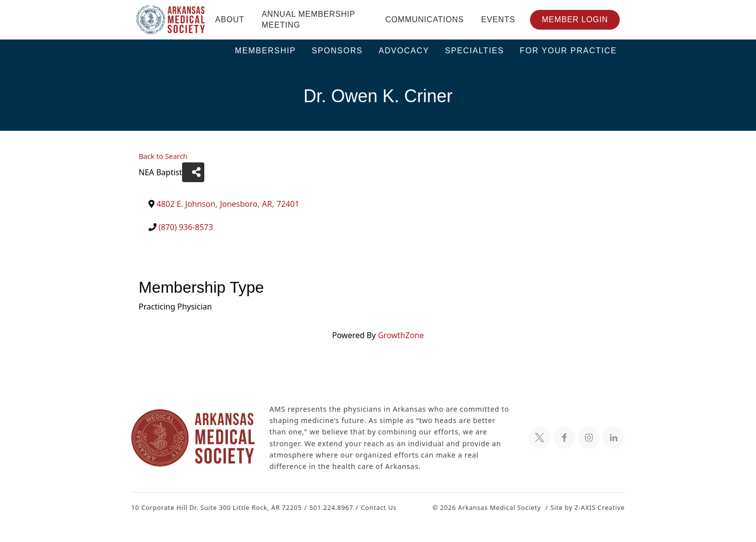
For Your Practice (568, 51)
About (230, 19)
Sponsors (338, 51)
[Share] (192, 172)
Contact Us (373, 507)
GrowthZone (400, 335)
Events (498, 19)
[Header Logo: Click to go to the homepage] (171, 20)
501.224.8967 (327, 507)
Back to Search (163, 156)
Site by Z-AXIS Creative (587, 507)
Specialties (475, 51)
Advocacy (404, 51)
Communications (425, 19)
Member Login (575, 19)
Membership (265, 51)
